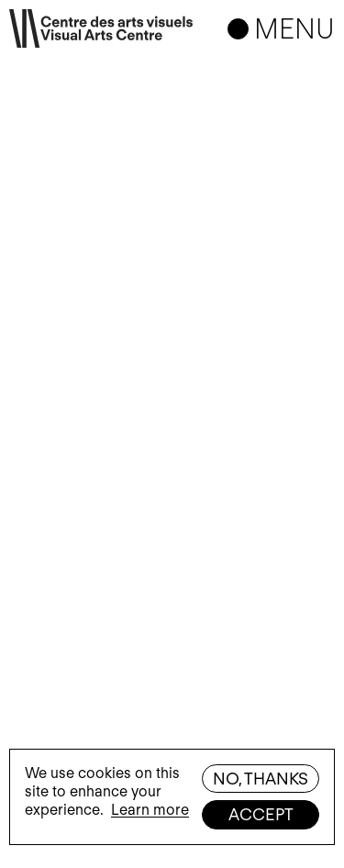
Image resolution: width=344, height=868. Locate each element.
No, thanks (261, 779)
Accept (261, 814)
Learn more (150, 810)
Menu (294, 28)
